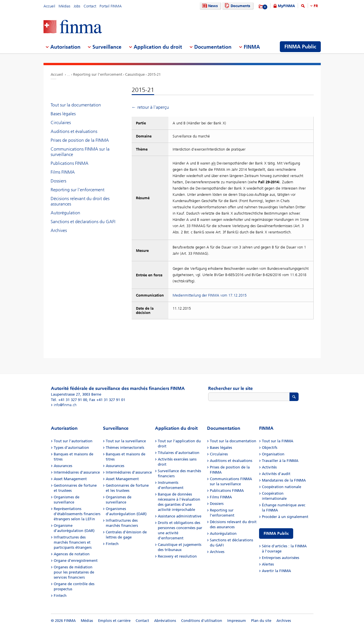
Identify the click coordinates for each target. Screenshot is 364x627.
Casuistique (135, 74)
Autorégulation (65, 213)
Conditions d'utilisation (202, 621)
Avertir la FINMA (276, 571)
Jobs (77, 6)
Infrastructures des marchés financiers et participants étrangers (73, 542)
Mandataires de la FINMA (284, 480)
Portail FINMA (111, 6)
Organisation (273, 454)
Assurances (63, 466)
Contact (90, 6)
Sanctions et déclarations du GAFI (83, 222)
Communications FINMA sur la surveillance (80, 152)
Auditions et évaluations (74, 131)
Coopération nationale (282, 487)
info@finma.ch (65, 405)
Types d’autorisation (71, 448)
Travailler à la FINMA (280, 461)
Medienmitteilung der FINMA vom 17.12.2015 (210, 295)
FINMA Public (276, 534)
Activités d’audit (276, 474)
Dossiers (58, 181)
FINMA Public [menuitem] (300, 47)
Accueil (49, 6)
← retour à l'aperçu (150, 107)
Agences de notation (72, 554)
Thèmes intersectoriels (125, 448)
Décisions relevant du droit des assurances (80, 201)
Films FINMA (63, 172)
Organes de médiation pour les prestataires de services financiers (74, 572)
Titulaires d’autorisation (179, 453)
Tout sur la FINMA (278, 441)
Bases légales (63, 114)
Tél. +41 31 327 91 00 (69, 400)
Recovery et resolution (177, 556)
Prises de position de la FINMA (80, 140)
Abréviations (165, 621)
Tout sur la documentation (76, 105)
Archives (59, 230)
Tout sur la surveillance (126, 441)
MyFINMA (286, 6)
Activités (269, 467)
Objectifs (270, 448)
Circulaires (61, 123)
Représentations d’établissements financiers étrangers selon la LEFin (77, 514)
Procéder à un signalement (285, 517)
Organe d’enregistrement (76, 561)
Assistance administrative (180, 516)
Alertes (268, 564)
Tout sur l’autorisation (73, 441)
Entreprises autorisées (281, 558)
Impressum (237, 621)
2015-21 (154, 74)
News (209, 6)
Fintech (60, 596)
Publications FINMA (70, 163)
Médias (64, 6)
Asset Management (70, 479)
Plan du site (261, 621)
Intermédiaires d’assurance (77, 472)
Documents (237, 6)
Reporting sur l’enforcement (98, 74)
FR (316, 6)
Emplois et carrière (114, 621)
